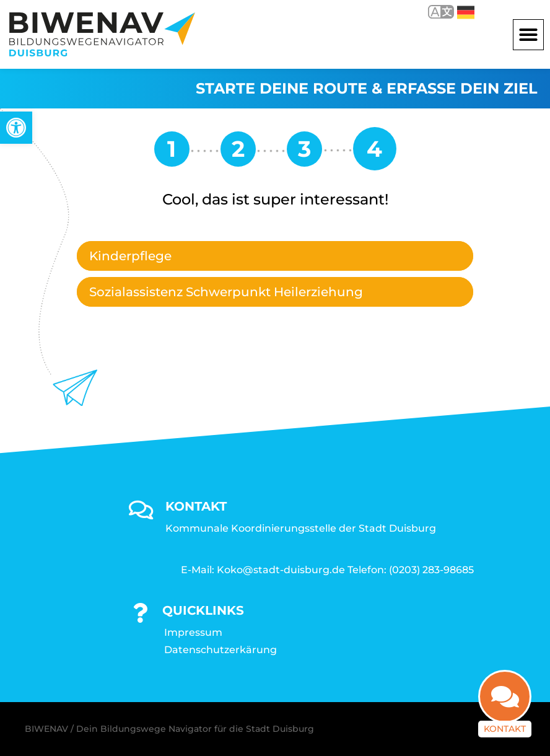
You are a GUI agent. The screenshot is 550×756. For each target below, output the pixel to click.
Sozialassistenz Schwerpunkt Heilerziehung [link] (226, 292)
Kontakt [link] (505, 729)
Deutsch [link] (466, 12)
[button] (528, 35)
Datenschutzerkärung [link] (220, 650)
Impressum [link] (193, 632)
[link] (16, 128)
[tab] (275, 256)
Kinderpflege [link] (130, 256)
